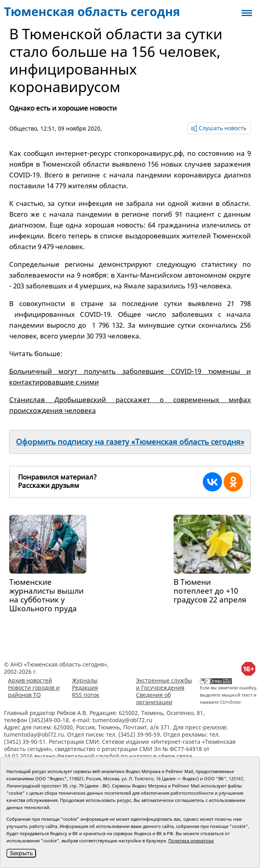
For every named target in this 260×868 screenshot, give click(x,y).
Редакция (85, 688)
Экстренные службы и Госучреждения (164, 684)
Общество (23, 128)
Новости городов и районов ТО (34, 691)
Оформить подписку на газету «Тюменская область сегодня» (130, 442)
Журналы (85, 680)
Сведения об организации (154, 698)
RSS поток (86, 695)
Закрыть (21, 853)
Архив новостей (30, 680)
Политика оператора (191, 841)
